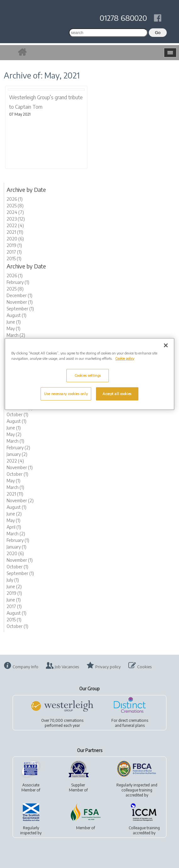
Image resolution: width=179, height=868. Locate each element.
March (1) (15, 441)
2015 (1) (14, 259)
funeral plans (134, 725)
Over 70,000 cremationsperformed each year (62, 723)
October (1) (17, 414)
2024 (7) (15, 212)
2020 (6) (15, 239)
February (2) (18, 448)
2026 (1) (15, 199)
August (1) (17, 315)
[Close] (166, 345)
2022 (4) (15, 225)
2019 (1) (14, 245)
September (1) (20, 309)
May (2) (14, 434)
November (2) (20, 500)
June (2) (14, 514)
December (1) (20, 295)
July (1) (13, 580)
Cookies (144, 667)
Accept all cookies (117, 394)
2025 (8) (15, 206)
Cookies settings (88, 375)
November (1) (20, 302)
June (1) (14, 322)
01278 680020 (123, 18)
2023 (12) (16, 219)
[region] (89, 374)
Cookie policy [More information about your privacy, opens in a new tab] (125, 358)
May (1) (14, 328)
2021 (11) (15, 232)
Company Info (25, 667)
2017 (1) (14, 252)
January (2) (17, 454)
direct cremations (133, 720)
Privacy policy (108, 667)
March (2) (16, 335)
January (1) (17, 547)
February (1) (18, 282)
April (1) (14, 527)
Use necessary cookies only (66, 394)
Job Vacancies (67, 667)
